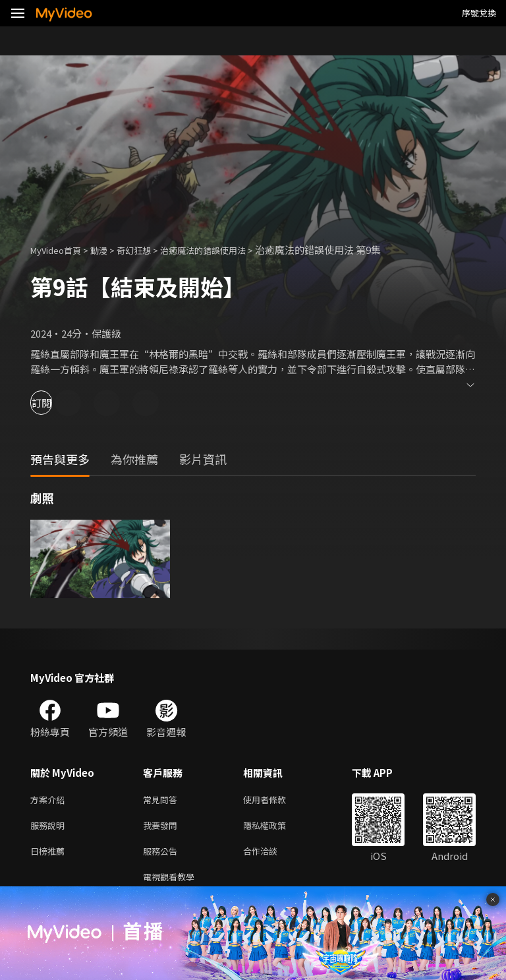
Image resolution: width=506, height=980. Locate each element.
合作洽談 (271, 856)
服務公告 (163, 856)
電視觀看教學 (173, 883)
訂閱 (57, 403)
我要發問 (163, 828)
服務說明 (50, 828)
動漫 (109, 250)
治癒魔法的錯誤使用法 (227, 250)
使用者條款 (276, 800)
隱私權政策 (276, 828)
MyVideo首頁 (60, 250)
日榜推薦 (50, 856)
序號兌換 (479, 13)
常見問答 (163, 800)
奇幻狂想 (148, 250)
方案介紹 (50, 800)
